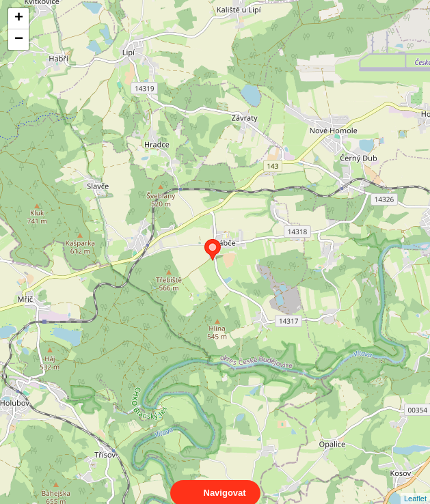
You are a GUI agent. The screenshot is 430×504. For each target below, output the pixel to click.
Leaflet (415, 486)
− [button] (19, 40)
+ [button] (19, 18)
